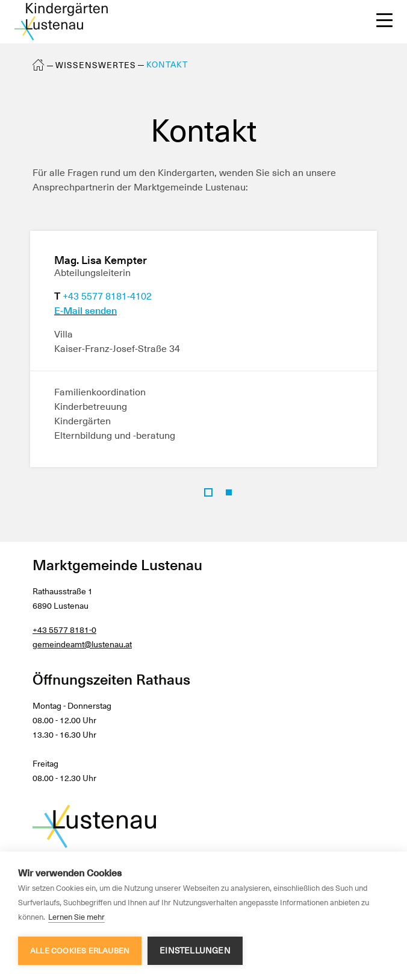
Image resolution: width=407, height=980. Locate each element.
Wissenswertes (96, 65)
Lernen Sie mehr (76, 917)
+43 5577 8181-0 (64, 630)
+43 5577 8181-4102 (107, 296)
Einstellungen (195, 950)
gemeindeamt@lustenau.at (82, 644)
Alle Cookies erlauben (80, 951)
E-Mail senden (85, 311)
